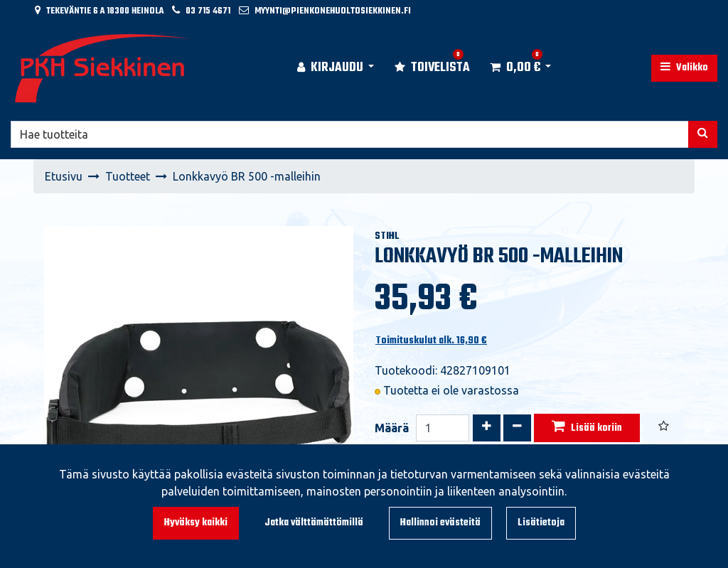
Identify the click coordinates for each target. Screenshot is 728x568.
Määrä (392, 428)
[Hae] (350, 134)
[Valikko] (684, 68)
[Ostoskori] (515, 68)
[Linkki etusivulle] (104, 68)
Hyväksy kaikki (196, 523)
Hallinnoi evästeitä (440, 523)
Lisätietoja (541, 523)
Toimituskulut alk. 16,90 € (431, 341)
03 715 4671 (208, 11)
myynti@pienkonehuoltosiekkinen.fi (333, 11)
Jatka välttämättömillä (314, 523)
